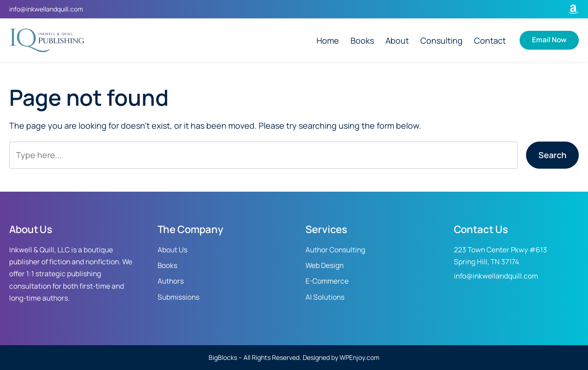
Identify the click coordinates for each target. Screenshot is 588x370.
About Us (172, 250)
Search (552, 155)
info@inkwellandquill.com (46, 9)
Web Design (325, 265)
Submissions (178, 297)
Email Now (549, 40)
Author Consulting (335, 250)
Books (167, 265)
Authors (171, 281)
